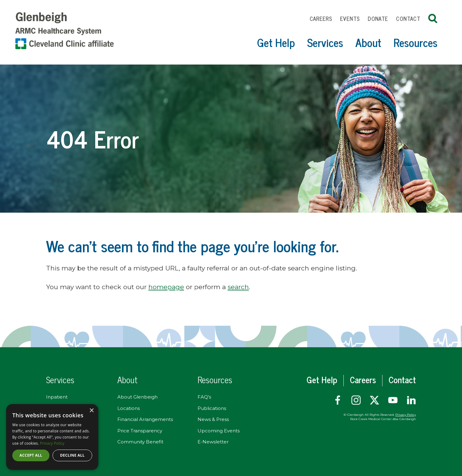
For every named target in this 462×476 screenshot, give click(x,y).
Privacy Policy (406, 415)
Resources (415, 42)
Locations (129, 408)
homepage (166, 287)
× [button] (91, 411)
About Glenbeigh (137, 397)
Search (433, 18)
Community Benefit (140, 442)
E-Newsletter (213, 442)
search (238, 287)
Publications (212, 408)
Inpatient (57, 397)
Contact (408, 18)
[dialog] (52, 437)
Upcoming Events (219, 431)
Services (325, 42)
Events (350, 18)
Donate (378, 18)
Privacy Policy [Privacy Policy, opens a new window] (52, 443)
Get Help (276, 42)
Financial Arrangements (145, 419)
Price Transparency (140, 431)
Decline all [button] (72, 455)
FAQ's (204, 397)
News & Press (213, 419)
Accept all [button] (31, 455)
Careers (321, 18)
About (368, 42)
